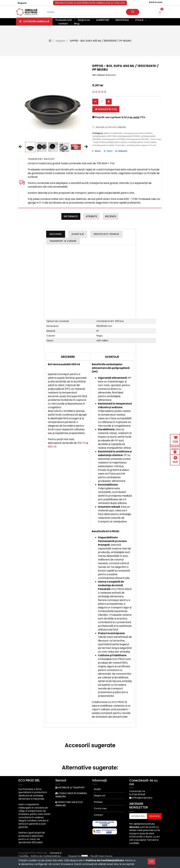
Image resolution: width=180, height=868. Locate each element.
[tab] (56, 234)
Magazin (22, 3)
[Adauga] (109, 102)
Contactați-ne (137, 791)
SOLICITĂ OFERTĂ (175, 449)
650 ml (52, 447)
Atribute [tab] (92, 216)
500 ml (82, 443)
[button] (20, 147)
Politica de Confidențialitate (105, 860)
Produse (98, 802)
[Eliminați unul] (95, 102)
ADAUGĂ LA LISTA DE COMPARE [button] (109, 127)
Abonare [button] (154, 816)
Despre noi (100, 796)
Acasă (97, 789)
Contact (98, 815)
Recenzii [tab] (111, 216)
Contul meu (100, 808)
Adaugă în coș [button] (106, 109)
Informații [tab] (71, 216)
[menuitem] (65, 20)
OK (151, 861)
